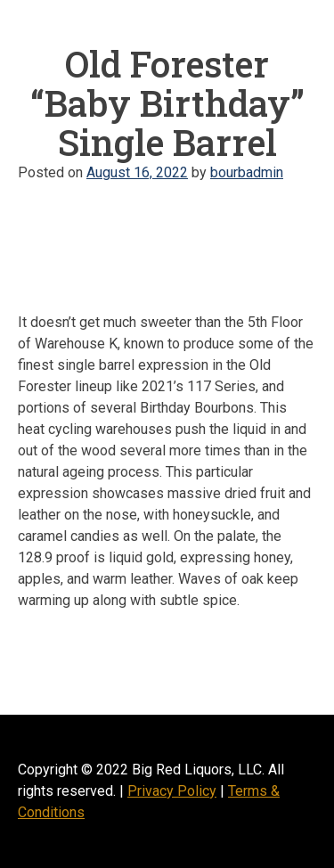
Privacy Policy (172, 791)
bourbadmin (247, 172)
